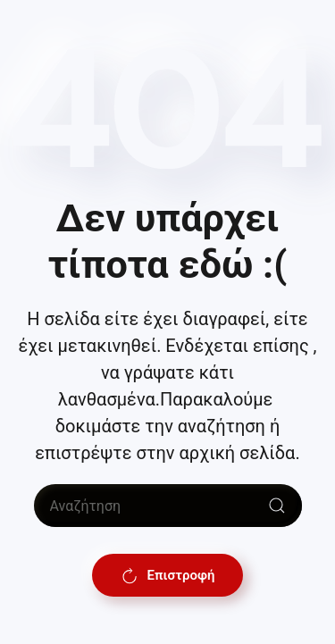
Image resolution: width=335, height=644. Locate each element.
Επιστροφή (168, 575)
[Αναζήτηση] (168, 506)
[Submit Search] (277, 506)
